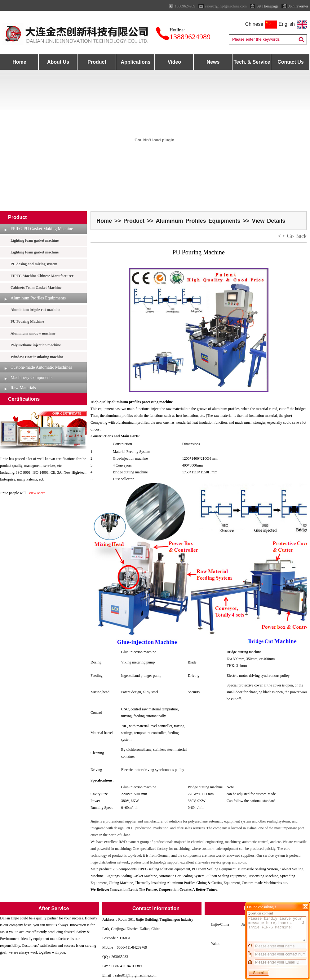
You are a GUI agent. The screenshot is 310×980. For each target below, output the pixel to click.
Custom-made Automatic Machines (41, 367)
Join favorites (298, 6)
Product (97, 62)
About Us (58, 62)
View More (37, 493)
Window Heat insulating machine (37, 357)
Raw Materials (23, 388)
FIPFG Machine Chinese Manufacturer (42, 276)
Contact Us (290, 62)
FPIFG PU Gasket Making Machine (42, 229)
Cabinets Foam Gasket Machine (36, 288)
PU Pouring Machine (27, 321)
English (287, 24)
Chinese (254, 24)
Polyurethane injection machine (36, 345)
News (213, 62)
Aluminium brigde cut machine (35, 310)
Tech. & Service (252, 62)
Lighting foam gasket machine (35, 240)
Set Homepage (268, 6)
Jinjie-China (220, 924)
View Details (268, 221)
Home (19, 62)
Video (174, 62)
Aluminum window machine (33, 333)
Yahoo (216, 944)
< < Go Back (292, 236)
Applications (135, 62)
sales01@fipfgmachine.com (136, 975)
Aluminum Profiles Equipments (38, 298)
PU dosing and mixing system (34, 264)
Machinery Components (31, 378)
